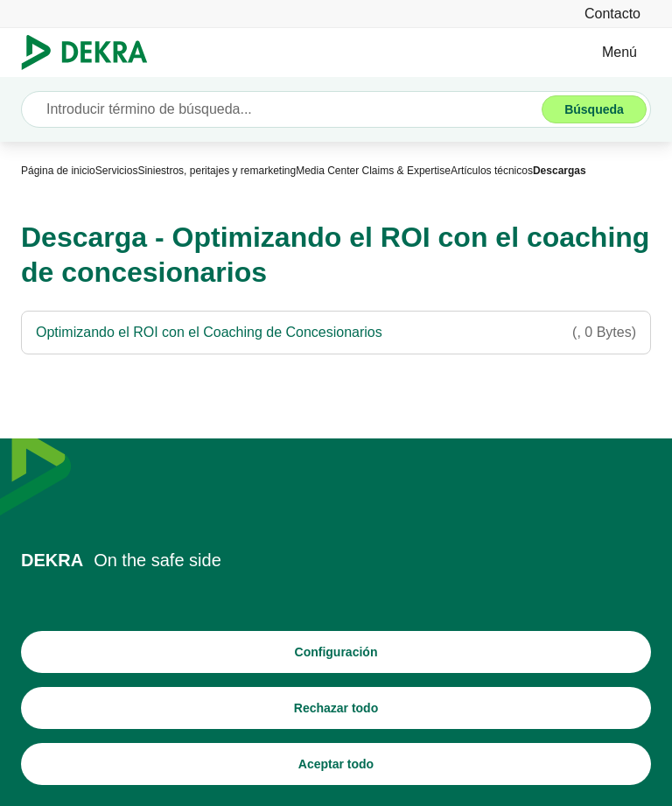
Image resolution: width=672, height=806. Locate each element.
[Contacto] (612, 14)
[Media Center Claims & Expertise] (373, 171)
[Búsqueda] (594, 109)
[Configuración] (336, 652)
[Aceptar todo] (336, 764)
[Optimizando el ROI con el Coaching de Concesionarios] (336, 333)
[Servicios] (117, 171)
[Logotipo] (91, 53)
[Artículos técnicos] (492, 171)
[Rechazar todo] (336, 708)
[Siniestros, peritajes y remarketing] (217, 171)
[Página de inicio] (58, 171)
